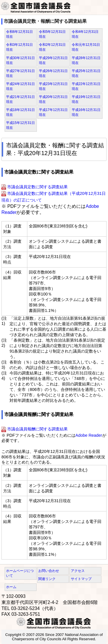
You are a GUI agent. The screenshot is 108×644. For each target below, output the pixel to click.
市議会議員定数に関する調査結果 (37, 187)
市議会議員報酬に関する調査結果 (37, 429)
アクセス (78, 571)
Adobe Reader (89, 435)
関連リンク (47, 579)
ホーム (11, 587)
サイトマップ (81, 579)
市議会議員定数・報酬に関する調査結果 (45, 21)
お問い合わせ (49, 571)
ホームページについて (20, 573)
